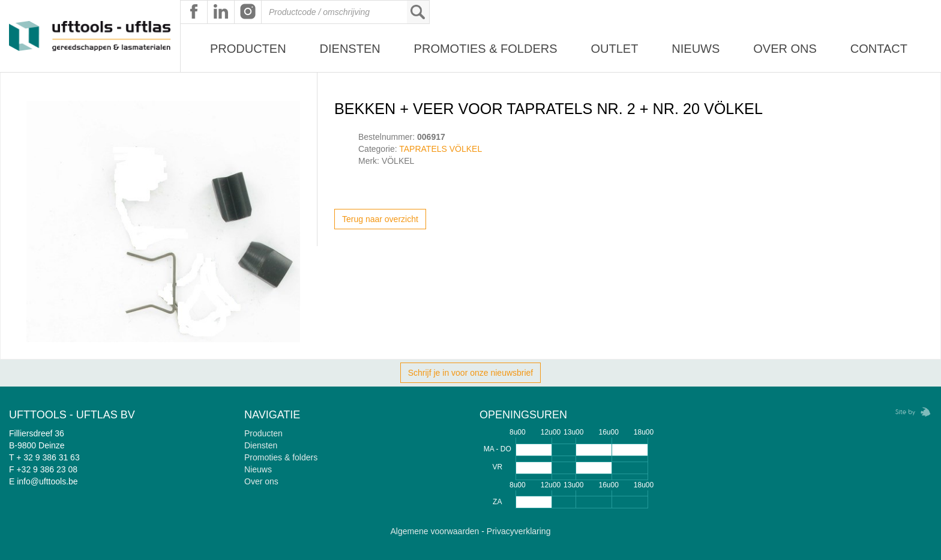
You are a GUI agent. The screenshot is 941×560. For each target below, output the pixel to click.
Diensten (350, 49)
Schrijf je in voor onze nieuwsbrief (471, 373)
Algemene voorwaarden (435, 531)
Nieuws (696, 49)
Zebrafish (909, 412)
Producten (248, 49)
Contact (879, 49)
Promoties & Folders (486, 49)
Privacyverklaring (519, 531)
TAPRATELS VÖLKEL (440, 149)
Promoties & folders (281, 457)
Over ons (785, 49)
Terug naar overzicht (380, 219)
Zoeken (418, 12)
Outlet (614, 49)
